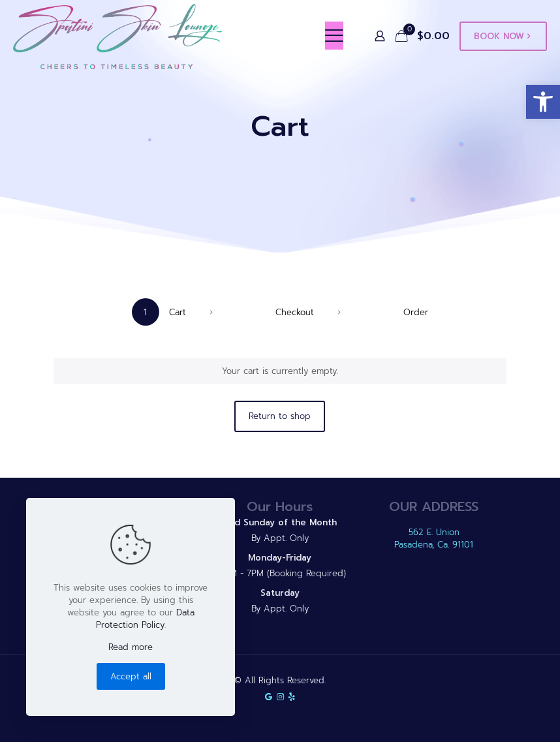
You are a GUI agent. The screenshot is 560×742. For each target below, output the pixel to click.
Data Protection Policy (145, 619)
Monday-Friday (280, 558)
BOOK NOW (503, 36)
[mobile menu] (334, 36)
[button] (543, 102)
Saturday (280, 593)
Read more (131, 647)
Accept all (131, 676)
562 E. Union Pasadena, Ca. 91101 (434, 538)
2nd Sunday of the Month (280, 522)
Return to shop (280, 416)
